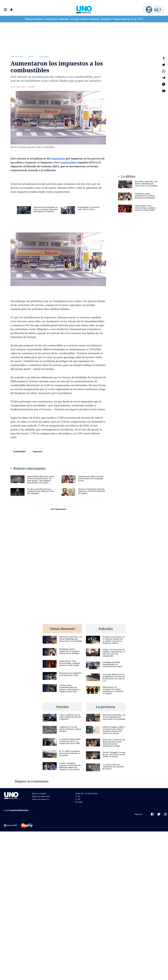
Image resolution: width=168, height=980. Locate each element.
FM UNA (79, 802)
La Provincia (51, 19)
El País (84, 19)
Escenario (106, 19)
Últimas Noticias (34, 19)
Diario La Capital (39, 793)
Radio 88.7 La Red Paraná (86, 793)
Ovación (75, 19)
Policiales (64, 19)
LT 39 (134, 19)
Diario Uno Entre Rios (41, 796)
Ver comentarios (58, 509)
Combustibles (44, 56)
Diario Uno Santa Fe (40, 799)
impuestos (58, 158)
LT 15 (140, 19)
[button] (6, 10)
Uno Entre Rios (17, 56)
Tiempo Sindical (121, 19)
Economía (94, 19)
